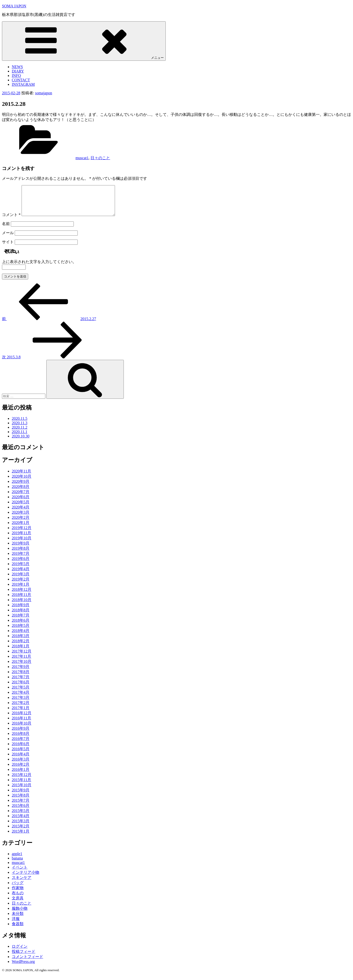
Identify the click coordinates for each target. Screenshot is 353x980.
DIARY (18, 71)
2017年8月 (21, 678)
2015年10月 (22, 791)
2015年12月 (22, 780)
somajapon (44, 93)
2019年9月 (21, 549)
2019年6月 (21, 564)
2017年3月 (21, 703)
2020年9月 (21, 487)
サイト (8, 248)
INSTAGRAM (23, 84)
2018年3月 (21, 642)
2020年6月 (21, 503)
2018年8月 (21, 616)
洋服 (16, 925)
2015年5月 (21, 817)
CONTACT (21, 80)
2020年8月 (21, 492)
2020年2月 (21, 523)
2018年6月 (21, 626)
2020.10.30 (21, 442)
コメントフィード (27, 962)
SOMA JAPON (14, 6)
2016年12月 (22, 719)
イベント (20, 873)
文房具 (18, 904)
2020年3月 (21, 518)
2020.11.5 (19, 424)
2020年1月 (21, 528)
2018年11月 (21, 600)
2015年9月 (21, 796)
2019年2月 (21, 585)
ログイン (20, 952)
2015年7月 (21, 806)
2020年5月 (21, 508)
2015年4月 (21, 822)
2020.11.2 (19, 433)
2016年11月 (21, 724)
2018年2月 (21, 647)
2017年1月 (21, 714)
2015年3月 (21, 827)
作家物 (18, 894)
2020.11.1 (19, 438)
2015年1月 (21, 837)
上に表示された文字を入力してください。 (39, 268)
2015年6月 (21, 811)
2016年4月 (21, 760)
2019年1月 (21, 590)
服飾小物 (20, 914)
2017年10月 (22, 667)
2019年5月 (21, 570)
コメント (11, 221)
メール (8, 239)
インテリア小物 (25, 878)
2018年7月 (21, 621)
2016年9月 (21, 734)
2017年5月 (21, 693)
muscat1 (82, 158)
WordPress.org (23, 967)
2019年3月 (21, 580)
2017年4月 (21, 698)
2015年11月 (21, 786)
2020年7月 (21, 498)
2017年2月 (21, 708)
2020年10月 (22, 482)
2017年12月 (22, 657)
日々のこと (100, 158)
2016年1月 (21, 775)
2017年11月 (21, 662)
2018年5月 (21, 631)
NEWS (17, 67)
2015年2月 (21, 832)
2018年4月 (21, 636)
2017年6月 (21, 688)
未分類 (18, 919)
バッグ (18, 889)
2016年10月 (22, 729)
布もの (18, 899)
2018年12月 (22, 595)
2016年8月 (21, 739)
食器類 (18, 930)
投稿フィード (24, 957)
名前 (6, 230)
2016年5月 (21, 755)
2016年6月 (21, 750)
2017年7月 (21, 683)
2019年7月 (21, 559)
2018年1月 (21, 652)
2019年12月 (22, 534)
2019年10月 (22, 544)
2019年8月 (21, 554)
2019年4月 (21, 575)
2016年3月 (21, 765)
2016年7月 (21, 744)
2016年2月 (21, 770)
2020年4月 (21, 513)
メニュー (84, 41)
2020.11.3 (19, 429)
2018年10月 (22, 606)
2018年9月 (21, 611)
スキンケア (22, 883)
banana (17, 864)
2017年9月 (21, 672)
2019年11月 (21, 539)
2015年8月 (21, 801)
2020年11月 (21, 477)
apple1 (17, 860)
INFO (16, 76)
